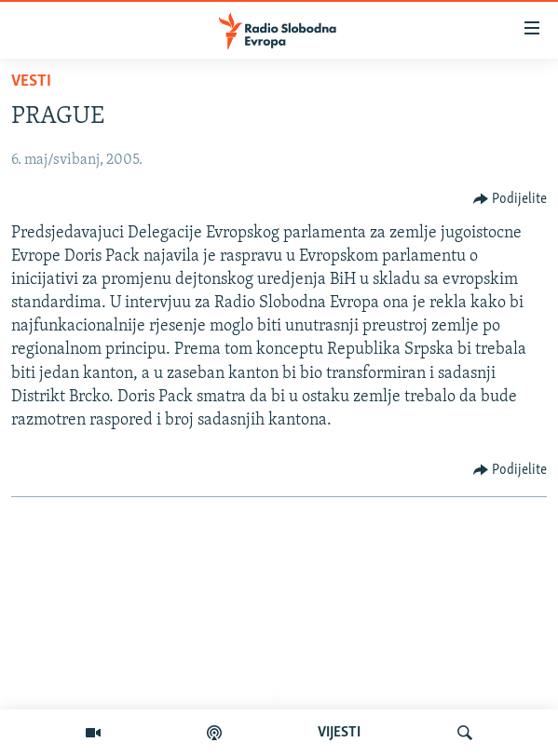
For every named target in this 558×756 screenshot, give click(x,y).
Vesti (31, 81)
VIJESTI (339, 733)
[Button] (510, 199)
